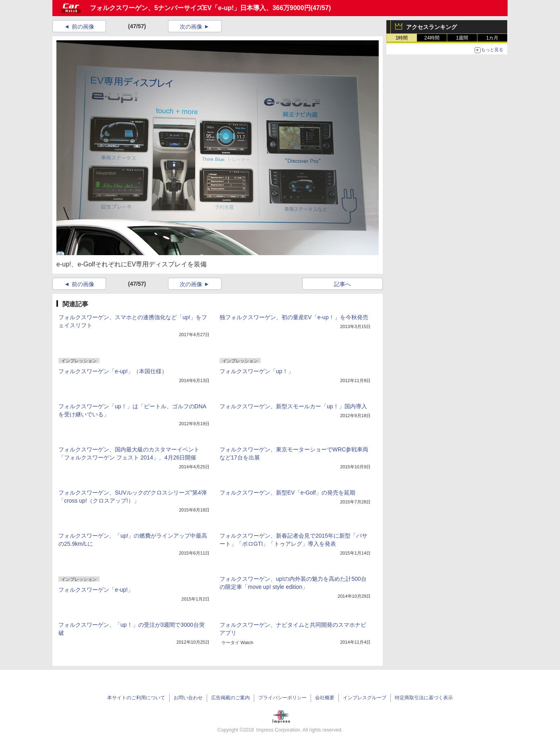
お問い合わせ (188, 698)
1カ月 (493, 38)
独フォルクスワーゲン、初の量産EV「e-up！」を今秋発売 (294, 317)
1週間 (462, 38)
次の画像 (191, 27)
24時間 (432, 38)
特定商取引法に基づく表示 (424, 698)
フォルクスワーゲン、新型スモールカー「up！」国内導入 (293, 406)
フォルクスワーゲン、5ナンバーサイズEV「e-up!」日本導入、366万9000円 (200, 8)
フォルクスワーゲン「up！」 (257, 371)
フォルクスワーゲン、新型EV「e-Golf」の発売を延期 (287, 493)
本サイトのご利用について (136, 698)
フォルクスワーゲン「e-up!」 (96, 590)
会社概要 (325, 698)
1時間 (402, 38)
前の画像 (83, 27)
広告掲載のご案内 (230, 698)
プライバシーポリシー (282, 698)
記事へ (342, 284)
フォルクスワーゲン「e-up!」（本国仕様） (113, 371)
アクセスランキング (431, 27)
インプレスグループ (365, 698)
